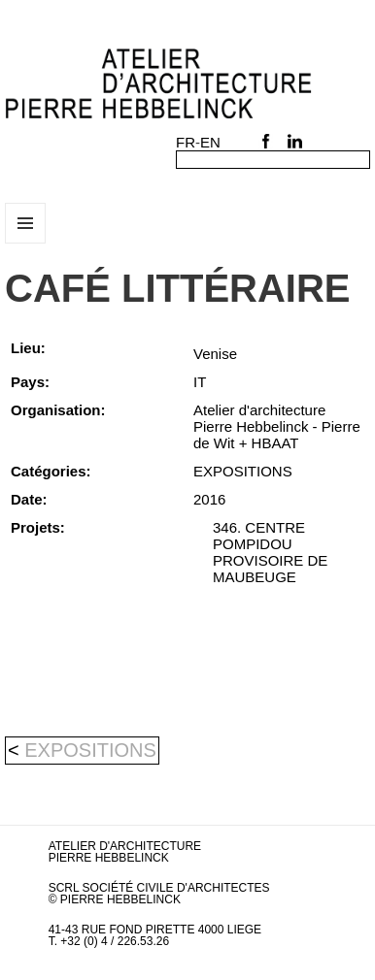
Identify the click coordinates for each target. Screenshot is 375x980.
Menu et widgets (26, 243)
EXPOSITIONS (90, 750)
